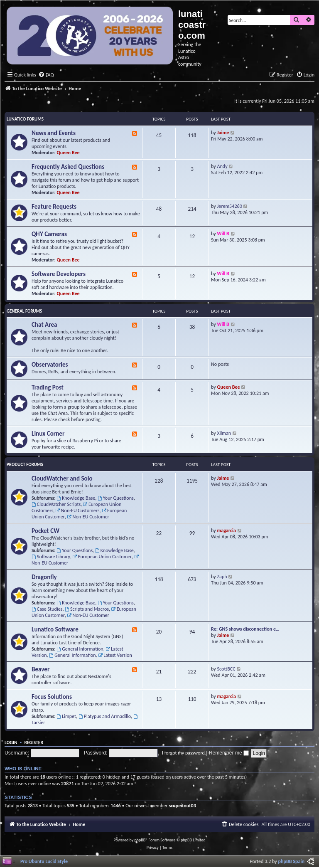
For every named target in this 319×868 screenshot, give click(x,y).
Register (34, 742)
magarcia (227, 530)
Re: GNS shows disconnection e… (245, 629)
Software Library (51, 556)
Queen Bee (68, 152)
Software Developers (59, 274)
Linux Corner (48, 434)
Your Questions (116, 498)
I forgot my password (183, 753)
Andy (222, 166)
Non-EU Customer (88, 517)
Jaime (223, 132)
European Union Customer (102, 556)
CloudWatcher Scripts (56, 504)
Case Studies (47, 609)
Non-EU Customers (78, 510)
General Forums (24, 311)
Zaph (222, 576)
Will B (223, 233)
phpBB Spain (291, 861)
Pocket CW (45, 531)
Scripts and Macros (87, 609)
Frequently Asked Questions (68, 167)
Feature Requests (54, 207)
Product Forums (25, 465)
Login (11, 742)
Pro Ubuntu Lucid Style (44, 861)
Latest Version (115, 655)
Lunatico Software (55, 629)
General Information (80, 649)
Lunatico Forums (25, 119)
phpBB (140, 840)
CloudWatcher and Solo (62, 478)
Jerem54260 (230, 206)
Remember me (229, 753)
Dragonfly (44, 577)
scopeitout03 (182, 805)
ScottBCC (226, 669)
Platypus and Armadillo (105, 716)
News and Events (54, 133)
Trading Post (48, 387)
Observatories (50, 365)
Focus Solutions (52, 697)
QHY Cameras (49, 234)
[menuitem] (46, 75)
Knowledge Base (76, 498)
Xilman (224, 433)
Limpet (66, 716)
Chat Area (44, 325)
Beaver (40, 669)
